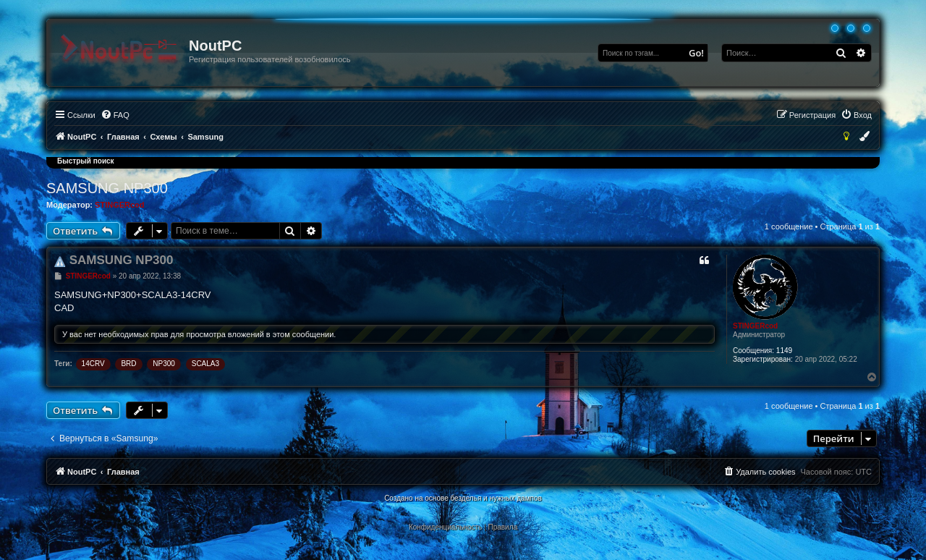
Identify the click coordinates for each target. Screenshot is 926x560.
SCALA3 (205, 364)
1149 (784, 351)
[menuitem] (115, 115)
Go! (696, 53)
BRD (128, 364)
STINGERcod (119, 205)
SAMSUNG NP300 (107, 188)
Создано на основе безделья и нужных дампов (463, 498)
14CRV (93, 364)
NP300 (164, 364)
